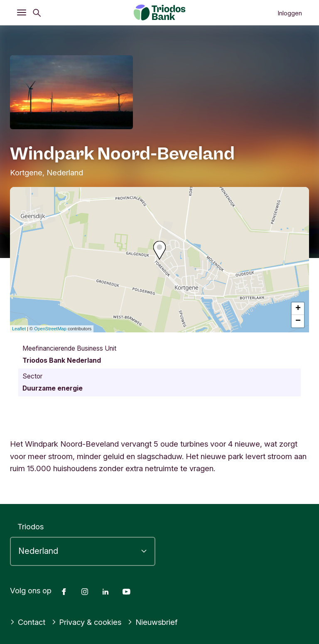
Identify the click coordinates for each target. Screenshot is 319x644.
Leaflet (19, 329)
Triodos (31, 526)
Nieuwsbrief (153, 622)
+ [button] (298, 309)
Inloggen (290, 13)
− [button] (298, 321)
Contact (28, 622)
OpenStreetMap (50, 329)
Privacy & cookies (87, 622)
